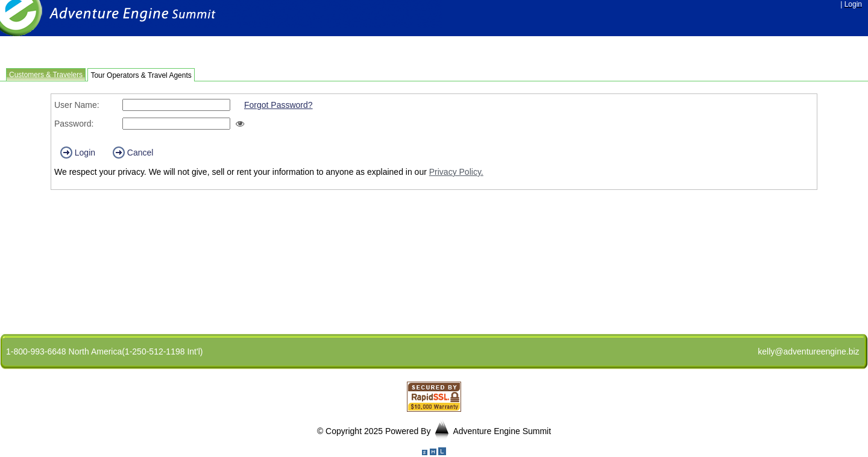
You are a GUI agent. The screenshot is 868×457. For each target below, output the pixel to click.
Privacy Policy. (456, 172)
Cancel (133, 153)
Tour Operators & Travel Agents (141, 75)
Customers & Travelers (46, 75)
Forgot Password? (278, 105)
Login (78, 153)
